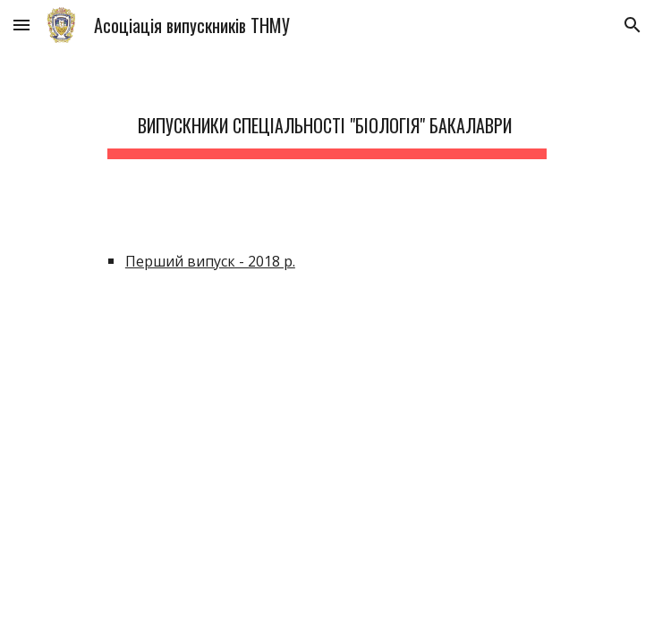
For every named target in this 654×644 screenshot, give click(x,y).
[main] (327, 121)
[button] (21, 25)
